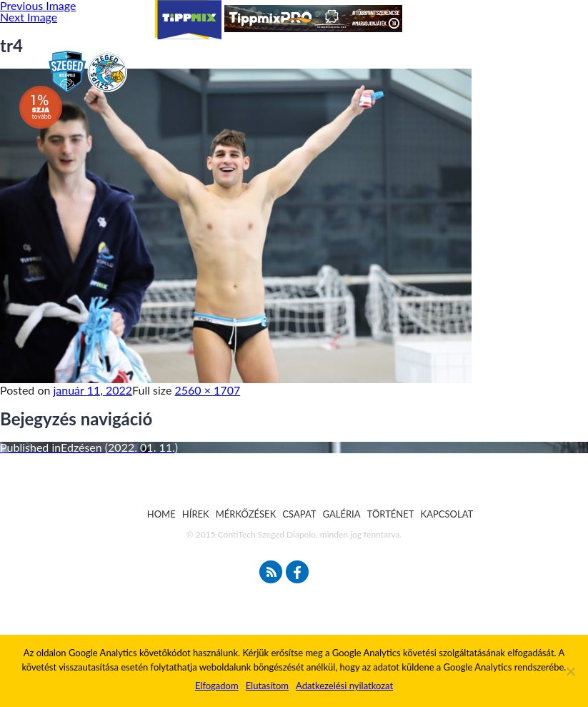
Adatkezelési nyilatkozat (344, 686)
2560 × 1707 (208, 390)
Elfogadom (217, 686)
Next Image (29, 17)
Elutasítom (267, 686)
